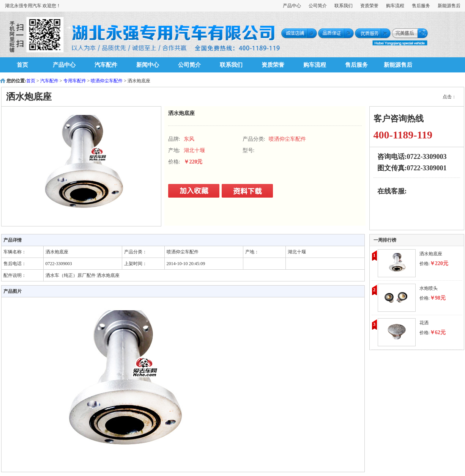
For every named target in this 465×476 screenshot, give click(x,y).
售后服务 (421, 6)
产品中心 (292, 6)
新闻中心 (148, 65)
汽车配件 (106, 65)
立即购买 (195, 191)
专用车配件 (75, 81)
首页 (22, 65)
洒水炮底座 (431, 254)
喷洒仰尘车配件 (107, 81)
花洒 (424, 323)
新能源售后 (449, 6)
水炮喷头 (429, 288)
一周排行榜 (385, 240)
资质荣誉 (369, 6)
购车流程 (395, 6)
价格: (434, 264)
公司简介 (318, 6)
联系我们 (344, 6)
